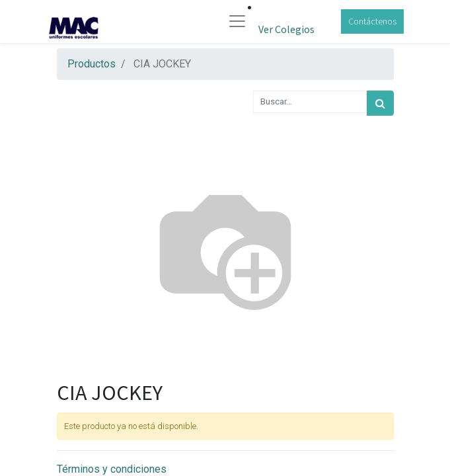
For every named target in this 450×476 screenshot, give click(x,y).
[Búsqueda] (380, 103)
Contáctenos (372, 21)
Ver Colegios (286, 29)
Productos (92, 64)
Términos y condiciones (112, 469)
